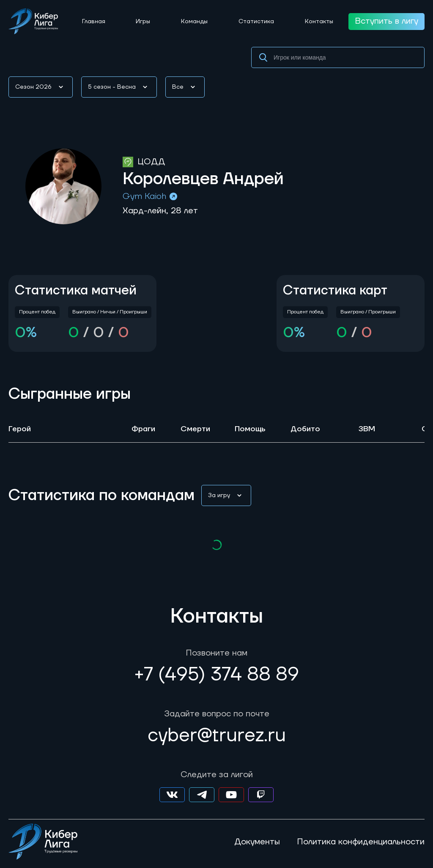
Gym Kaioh (151, 196)
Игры (143, 22)
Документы (257, 842)
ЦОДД (151, 162)
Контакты (319, 22)
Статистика (256, 22)
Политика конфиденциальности (361, 842)
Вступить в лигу (386, 21)
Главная (94, 22)
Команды (194, 22)
